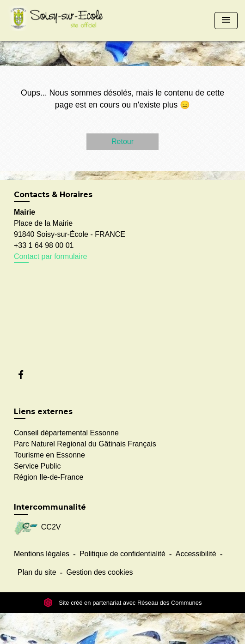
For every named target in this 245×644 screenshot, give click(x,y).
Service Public (37, 466)
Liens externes (43, 412)
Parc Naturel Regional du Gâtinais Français (85, 444)
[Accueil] (58, 21)
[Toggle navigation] (226, 21)
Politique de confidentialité (122, 554)
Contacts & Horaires (53, 195)
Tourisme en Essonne (49, 455)
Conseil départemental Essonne (66, 433)
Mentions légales (42, 554)
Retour (122, 141)
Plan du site (37, 572)
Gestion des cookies (99, 572)
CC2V (37, 527)
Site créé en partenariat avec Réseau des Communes (123, 603)
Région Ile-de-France (49, 477)
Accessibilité (196, 554)
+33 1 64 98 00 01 (44, 245)
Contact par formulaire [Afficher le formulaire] (50, 256)
